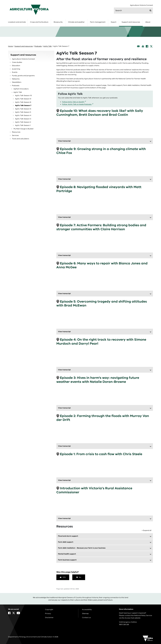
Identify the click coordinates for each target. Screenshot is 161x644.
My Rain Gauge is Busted (23, 129)
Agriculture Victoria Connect (141, 5)
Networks (16, 79)
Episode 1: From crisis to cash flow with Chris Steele (99, 454)
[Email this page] (138, 46)
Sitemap (85, 614)
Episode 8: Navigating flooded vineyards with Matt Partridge (99, 189)
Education (16, 66)
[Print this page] (143, 46)
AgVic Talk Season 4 (23, 115)
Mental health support (67, 554)
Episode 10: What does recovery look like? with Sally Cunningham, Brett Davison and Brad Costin (100, 113)
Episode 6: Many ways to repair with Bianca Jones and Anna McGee (102, 265)
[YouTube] (18, 613)
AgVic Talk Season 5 (23, 112)
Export (114, 22)
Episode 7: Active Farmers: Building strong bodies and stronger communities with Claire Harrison (101, 227)
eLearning (16, 69)
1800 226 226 (124, 625)
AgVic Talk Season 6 (23, 109)
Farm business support (67, 560)
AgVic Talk (47, 46)
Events (15, 72)
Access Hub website (133, 618)
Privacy (48, 614)
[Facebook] (147, 46)
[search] (133, 11)
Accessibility (87, 610)
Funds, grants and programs (23, 76)
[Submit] (150, 10)
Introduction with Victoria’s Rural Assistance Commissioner (94, 490)
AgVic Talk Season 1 (23, 125)
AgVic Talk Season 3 (23, 119)
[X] (151, 46)
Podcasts (38, 46)
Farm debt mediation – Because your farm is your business (82, 548)
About (148, 22)
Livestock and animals (17, 22)
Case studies (17, 62)
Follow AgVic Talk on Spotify (73, 102)
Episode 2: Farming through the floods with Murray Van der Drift (103, 418)
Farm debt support (66, 542)
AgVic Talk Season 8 (23, 102)
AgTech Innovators (21, 89)
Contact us (86, 618)
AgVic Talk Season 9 (23, 99)
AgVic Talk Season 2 (23, 122)
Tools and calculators (21, 139)
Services (15, 135)
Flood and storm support (68, 536)
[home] (29, 10)
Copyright (49, 610)
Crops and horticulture (39, 22)
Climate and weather (76, 22)
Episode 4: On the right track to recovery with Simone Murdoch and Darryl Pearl (101, 341)
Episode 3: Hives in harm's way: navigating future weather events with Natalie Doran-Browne (98, 380)
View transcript (64, 141)
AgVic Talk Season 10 (23, 96)
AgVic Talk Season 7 (23, 105)
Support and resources (131, 22)
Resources (16, 132)
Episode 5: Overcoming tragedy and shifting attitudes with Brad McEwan (102, 303)
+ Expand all (147, 530)
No (80, 577)
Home (10, 46)
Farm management (98, 22)
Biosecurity (58, 22)
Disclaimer (49, 618)
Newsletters (17, 82)
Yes (64, 577)
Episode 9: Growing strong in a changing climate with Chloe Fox (101, 151)
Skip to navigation (0, 0)
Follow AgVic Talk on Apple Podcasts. (77, 104)
